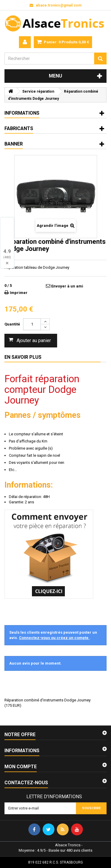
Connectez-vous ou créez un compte (54, 638)
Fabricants (19, 128)
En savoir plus (23, 357)
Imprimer (19, 293)
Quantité (12, 324)
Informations (22, 113)
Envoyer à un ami (67, 286)
